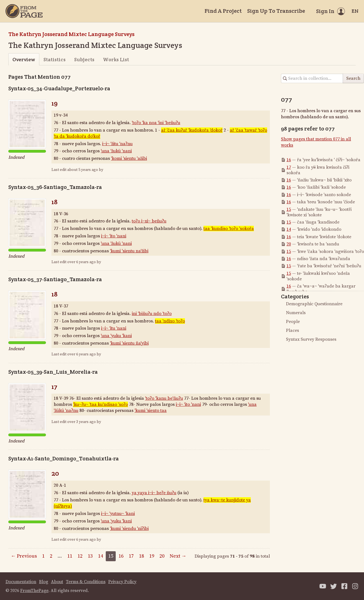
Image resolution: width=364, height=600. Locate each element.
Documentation (21, 582)
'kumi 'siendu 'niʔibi (129, 529)
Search (353, 78)
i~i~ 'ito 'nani (114, 236)
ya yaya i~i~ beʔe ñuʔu (154, 493)
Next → (178, 556)
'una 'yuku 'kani (116, 336)
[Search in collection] (312, 78)
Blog (44, 582)
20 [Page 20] (162, 556)
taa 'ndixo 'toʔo (170, 321)
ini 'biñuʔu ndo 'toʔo (152, 314)
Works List (116, 59)
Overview (24, 59)
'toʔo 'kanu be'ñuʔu (164, 398)
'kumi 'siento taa (151, 411)
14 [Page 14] (100, 556)
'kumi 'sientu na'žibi (129, 251)
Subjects (84, 59)
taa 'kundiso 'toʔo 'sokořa (229, 229)
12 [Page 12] (80, 556)
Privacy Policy (122, 582)
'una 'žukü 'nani (116, 151)
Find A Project (223, 11)
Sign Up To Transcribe (276, 11)
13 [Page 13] (90, 556)
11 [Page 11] (70, 556)
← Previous (24, 556)
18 (55, 202)
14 (289, 229)
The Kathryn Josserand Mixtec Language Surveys (71, 34)
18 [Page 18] (141, 556)
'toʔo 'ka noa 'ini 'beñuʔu (156, 123)
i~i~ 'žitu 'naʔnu (117, 144)
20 (55, 473)
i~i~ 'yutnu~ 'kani (118, 514)
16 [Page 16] (121, 556)
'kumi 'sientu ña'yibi (129, 343)
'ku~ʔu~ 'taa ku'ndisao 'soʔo (100, 404)
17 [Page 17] (131, 556)
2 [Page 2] (51, 556)
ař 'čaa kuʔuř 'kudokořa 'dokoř (192, 130)
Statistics (55, 59)
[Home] (24, 11)
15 (289, 209)
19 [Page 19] (152, 556)
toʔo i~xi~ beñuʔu (149, 221)
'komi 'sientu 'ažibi (129, 158)
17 (54, 387)
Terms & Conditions (86, 582)
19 (55, 103)
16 (289, 160)
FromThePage (34, 591)
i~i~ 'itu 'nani (114, 328)
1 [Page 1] (43, 556)
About (57, 582)
